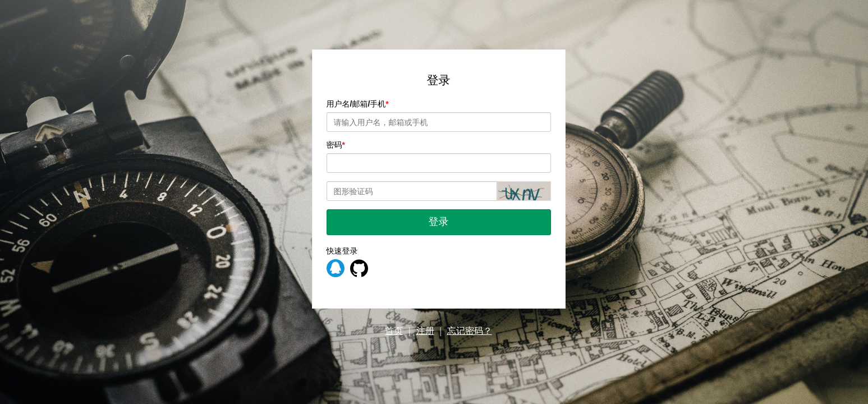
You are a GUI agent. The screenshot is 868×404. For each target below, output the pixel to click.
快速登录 (342, 251)
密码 (334, 145)
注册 (425, 331)
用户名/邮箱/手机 (356, 104)
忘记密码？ (470, 331)
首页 (394, 331)
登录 (439, 222)
